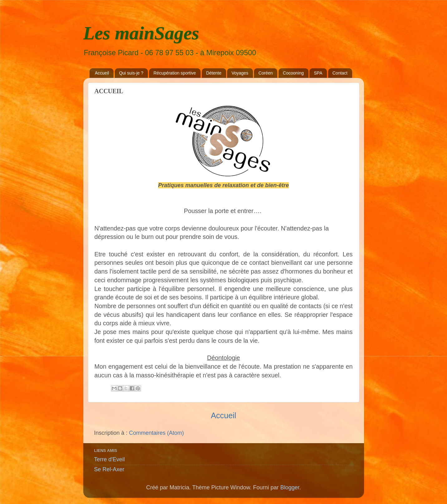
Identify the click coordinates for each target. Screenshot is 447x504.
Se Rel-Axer (109, 469)
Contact (340, 73)
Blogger (290, 487)
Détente (214, 73)
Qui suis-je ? (131, 73)
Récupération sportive (175, 73)
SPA (318, 73)
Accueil (102, 73)
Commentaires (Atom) (157, 433)
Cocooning (293, 73)
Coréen (265, 73)
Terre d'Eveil (109, 459)
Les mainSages (141, 33)
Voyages (240, 73)
